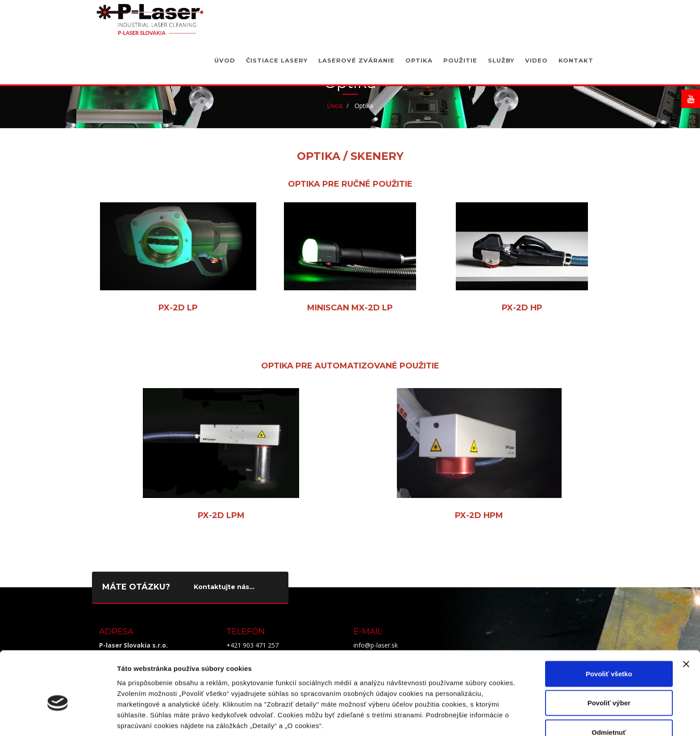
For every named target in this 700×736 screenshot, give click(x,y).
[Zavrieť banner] (686, 617)
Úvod (225, 56)
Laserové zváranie (356, 56)
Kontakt (576, 56)
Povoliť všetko (609, 627)
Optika (419, 56)
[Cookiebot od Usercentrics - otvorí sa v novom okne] (58, 719)
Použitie (460, 56)
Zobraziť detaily (467, 718)
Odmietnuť (609, 685)
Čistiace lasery (277, 56)
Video (536, 56)
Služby (501, 56)
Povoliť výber (609, 656)
